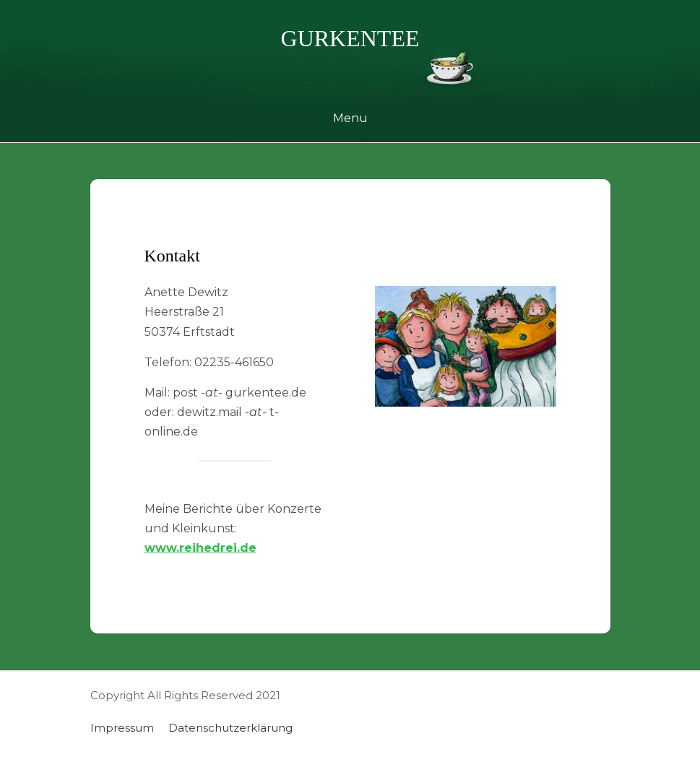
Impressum (122, 728)
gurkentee (350, 38)
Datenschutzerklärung (230, 728)
